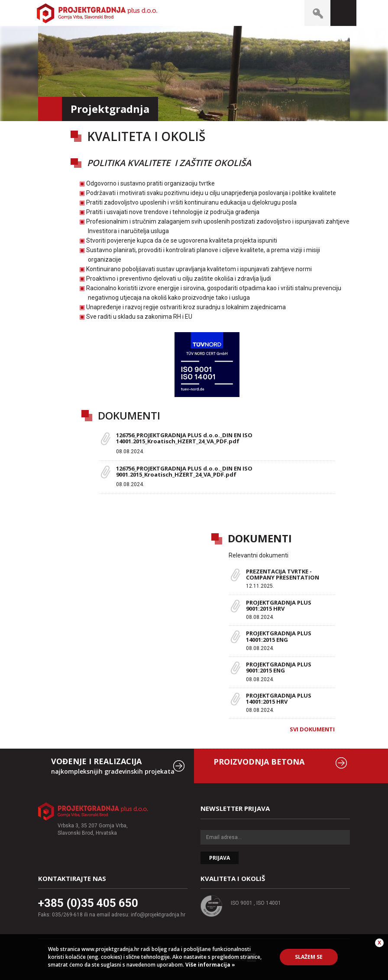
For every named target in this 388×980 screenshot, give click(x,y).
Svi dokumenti (312, 729)
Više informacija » (210, 965)
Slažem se (309, 957)
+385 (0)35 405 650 (88, 903)
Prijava (220, 858)
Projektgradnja (97, 13)
